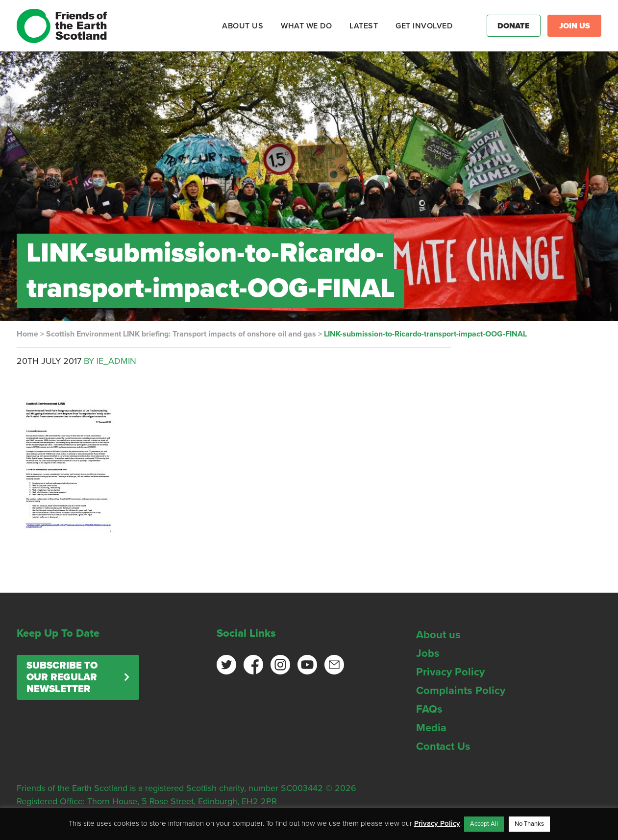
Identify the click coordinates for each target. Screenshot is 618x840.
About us (438, 635)
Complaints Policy (461, 691)
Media (431, 728)
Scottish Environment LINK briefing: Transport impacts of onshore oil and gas (181, 334)
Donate (514, 26)
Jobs (428, 653)
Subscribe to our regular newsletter (62, 677)
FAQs (429, 709)
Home (27, 334)
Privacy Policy (450, 672)
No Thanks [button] (529, 824)
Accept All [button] (484, 824)
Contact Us (443, 746)
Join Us (575, 26)
